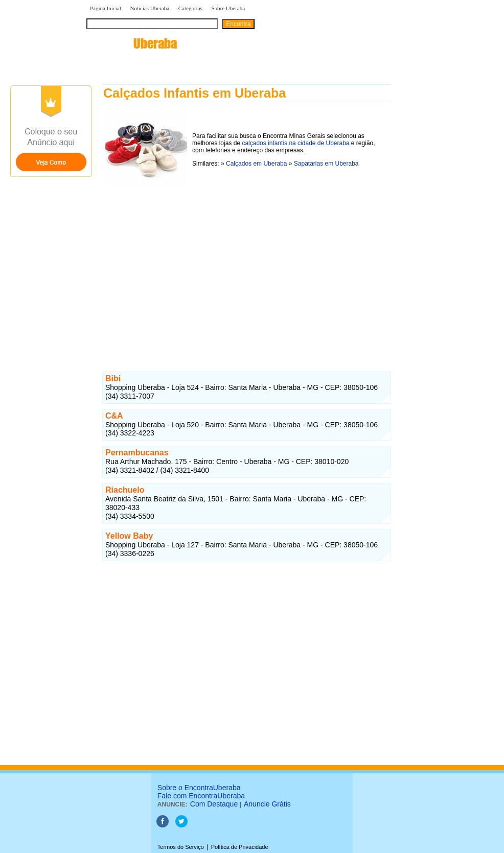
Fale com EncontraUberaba (201, 796)
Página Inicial (106, 8)
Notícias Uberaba (150, 8)
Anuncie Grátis (267, 804)
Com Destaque (214, 804)
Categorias (190, 8)
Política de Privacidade (240, 847)
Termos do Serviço (181, 847)
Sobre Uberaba (228, 8)
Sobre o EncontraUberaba (199, 788)
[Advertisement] (247, 267)
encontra (132, 43)
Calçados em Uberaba (256, 164)
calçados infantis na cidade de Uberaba (295, 143)
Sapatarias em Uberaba (326, 164)
